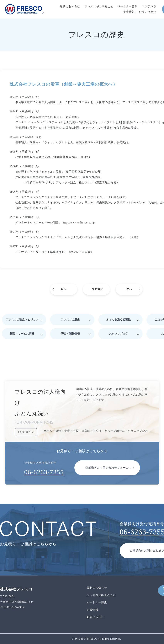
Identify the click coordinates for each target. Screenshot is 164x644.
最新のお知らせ (70, 6)
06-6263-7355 (44, 472)
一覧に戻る (96, 289)
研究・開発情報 (70, 334)
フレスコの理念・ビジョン (22, 320)
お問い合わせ (148, 12)
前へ (64, 289)
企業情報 (129, 12)
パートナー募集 (127, 6)
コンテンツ (149, 6)
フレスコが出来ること (99, 6)
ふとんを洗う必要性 (119, 320)
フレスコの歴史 (70, 320)
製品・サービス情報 (22, 334)
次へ (129, 289)
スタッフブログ (119, 334)
